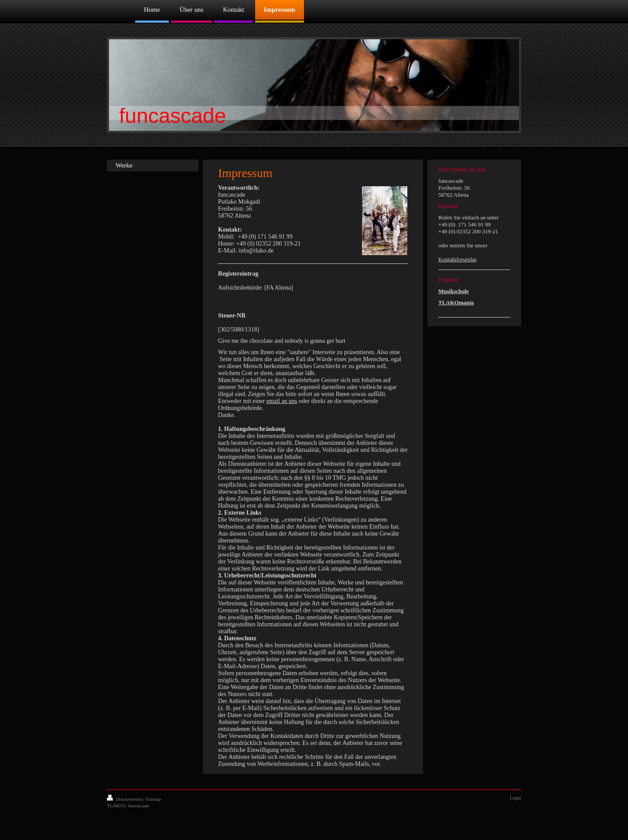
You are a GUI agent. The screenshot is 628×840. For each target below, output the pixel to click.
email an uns (282, 401)
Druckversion (125, 799)
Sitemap (153, 799)
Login (515, 798)
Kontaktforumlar (457, 259)
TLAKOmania (456, 302)
